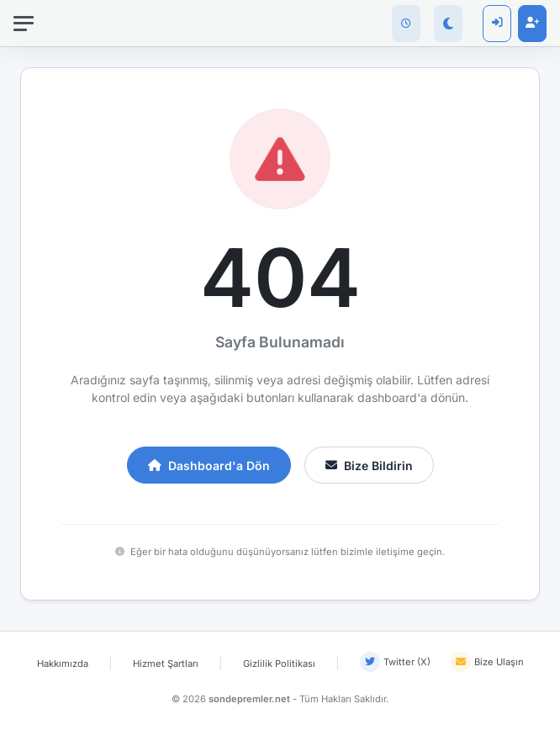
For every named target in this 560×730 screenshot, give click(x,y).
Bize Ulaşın (487, 662)
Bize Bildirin (369, 466)
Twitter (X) (395, 662)
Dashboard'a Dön (209, 466)
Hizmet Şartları (166, 664)
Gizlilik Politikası (279, 664)
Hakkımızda (63, 664)
